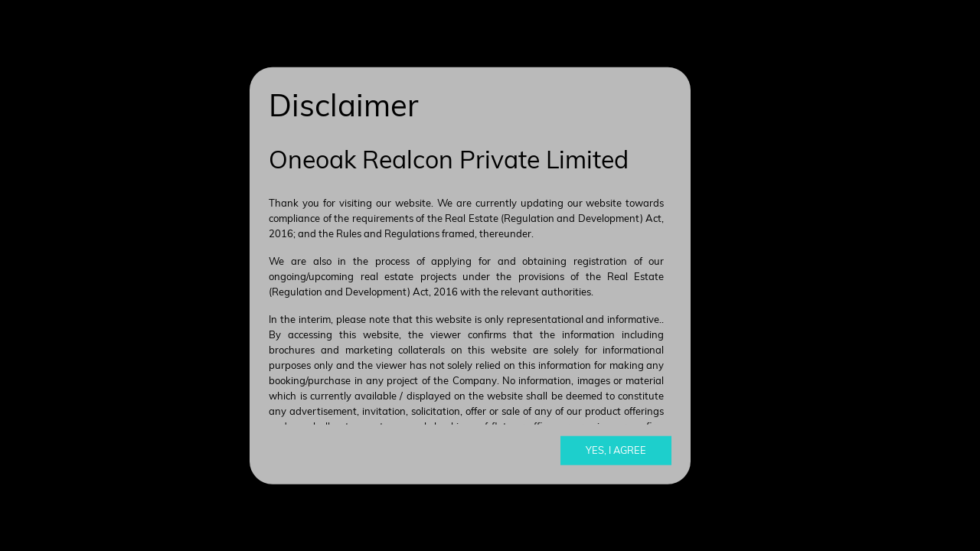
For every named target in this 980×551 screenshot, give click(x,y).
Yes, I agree (616, 450)
